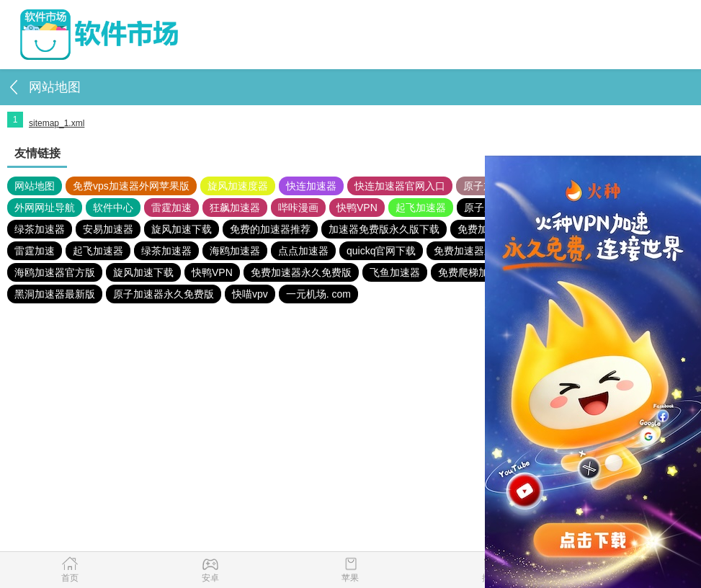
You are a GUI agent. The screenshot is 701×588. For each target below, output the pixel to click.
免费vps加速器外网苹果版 (131, 186)
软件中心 (113, 208)
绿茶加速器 (40, 229)
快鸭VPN (357, 208)
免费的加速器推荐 (270, 229)
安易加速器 (108, 229)
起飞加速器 (421, 208)
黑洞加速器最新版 (55, 294)
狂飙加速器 (235, 208)
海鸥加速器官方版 (55, 272)
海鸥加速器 (235, 251)
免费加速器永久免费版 (301, 272)
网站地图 (35, 186)
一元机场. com (318, 294)
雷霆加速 (171, 208)
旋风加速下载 (182, 229)
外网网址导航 (45, 208)
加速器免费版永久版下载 (384, 229)
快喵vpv (250, 294)
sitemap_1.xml (57, 123)
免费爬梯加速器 (473, 272)
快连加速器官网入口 (400, 186)
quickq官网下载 (381, 251)
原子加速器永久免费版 (164, 294)
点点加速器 (303, 251)
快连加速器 (311, 186)
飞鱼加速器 (395, 272)
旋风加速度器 (238, 186)
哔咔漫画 (298, 208)
